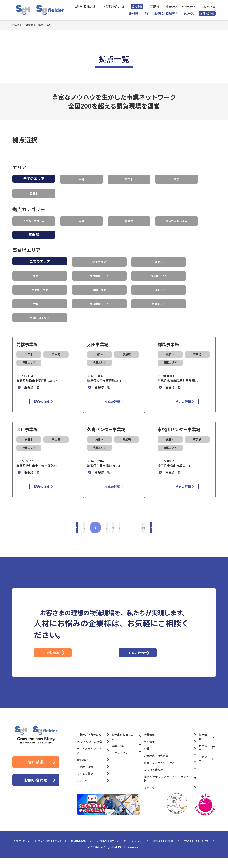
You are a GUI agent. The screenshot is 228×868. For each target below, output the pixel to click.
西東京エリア (40, 283)
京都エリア (159, 296)
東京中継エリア (99, 270)
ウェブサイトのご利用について (69, 843)
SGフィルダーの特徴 (89, 743)
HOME (17, 25)
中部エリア (159, 283)
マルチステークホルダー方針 (133, 850)
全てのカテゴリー (34, 218)
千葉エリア (159, 258)
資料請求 (72, 649)
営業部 (129, 218)
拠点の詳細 (42, 392)
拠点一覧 (173, 7)
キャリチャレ (120, 754)
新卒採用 (203, 749)
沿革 (146, 13)
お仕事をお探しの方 (114, 6)
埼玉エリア (99, 258)
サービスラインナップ (89, 752)
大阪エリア (40, 296)
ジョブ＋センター (177, 218)
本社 (81, 178)
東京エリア (40, 270)
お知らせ (82, 782)
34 (163, 518)
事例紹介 (82, 761)
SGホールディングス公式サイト (197, 7)
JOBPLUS (118, 747)
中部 (177, 178)
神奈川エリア (159, 270)
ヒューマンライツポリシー (160, 764)
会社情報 (137, 6)
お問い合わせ (207, 13)
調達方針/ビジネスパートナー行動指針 (166, 780)
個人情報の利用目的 (149, 843)
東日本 (129, 178)
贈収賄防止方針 (153, 771)
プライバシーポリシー (188, 843)
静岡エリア (99, 283)
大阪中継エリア (99, 296)
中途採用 (203, 760)
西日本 (34, 191)
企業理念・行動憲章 (165, 13)
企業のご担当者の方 (85, 6)
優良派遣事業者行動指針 (86, 850)
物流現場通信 (85, 768)
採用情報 (154, 6)
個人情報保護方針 (113, 843)
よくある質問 (85, 775)
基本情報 (133, 13)
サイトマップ (28, 843)
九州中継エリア (40, 309)
